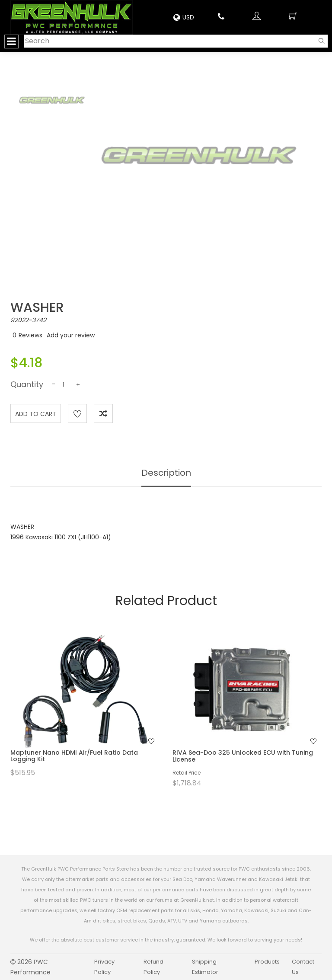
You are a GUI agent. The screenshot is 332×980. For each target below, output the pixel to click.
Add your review (71, 335)
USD (184, 17)
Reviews (30, 335)
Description (166, 473)
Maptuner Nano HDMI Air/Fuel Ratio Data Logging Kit (74, 756)
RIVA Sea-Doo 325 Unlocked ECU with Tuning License (243, 756)
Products (267, 962)
